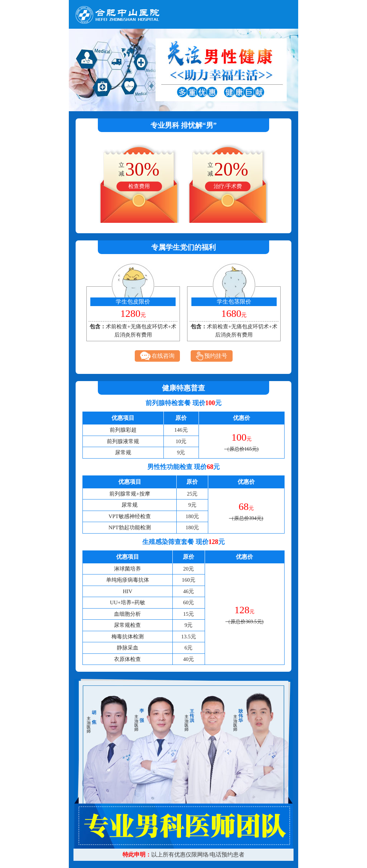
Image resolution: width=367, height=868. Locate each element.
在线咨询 (157, 356)
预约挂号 (212, 356)
